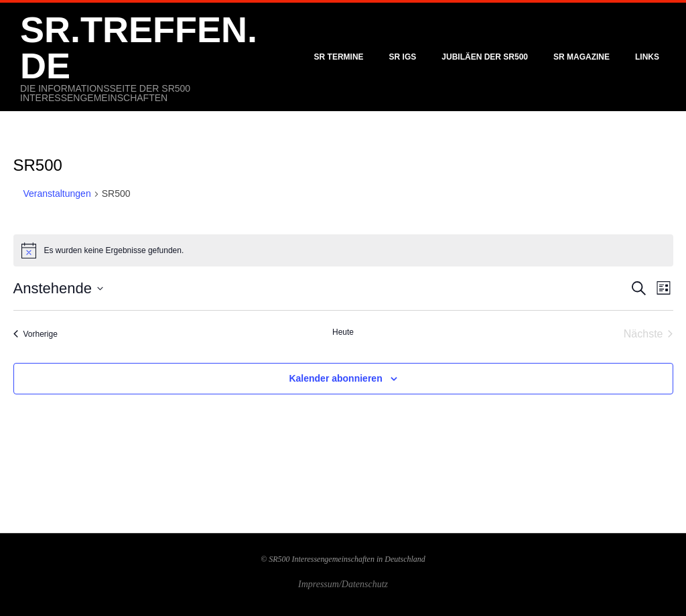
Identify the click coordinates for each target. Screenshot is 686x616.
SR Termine (339, 57)
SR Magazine (581, 57)
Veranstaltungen (57, 194)
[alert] (343, 250)
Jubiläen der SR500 (485, 57)
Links (647, 57)
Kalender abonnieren (335, 378)
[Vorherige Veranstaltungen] (36, 334)
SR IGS (403, 57)
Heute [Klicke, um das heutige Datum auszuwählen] (343, 332)
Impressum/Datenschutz (343, 584)
